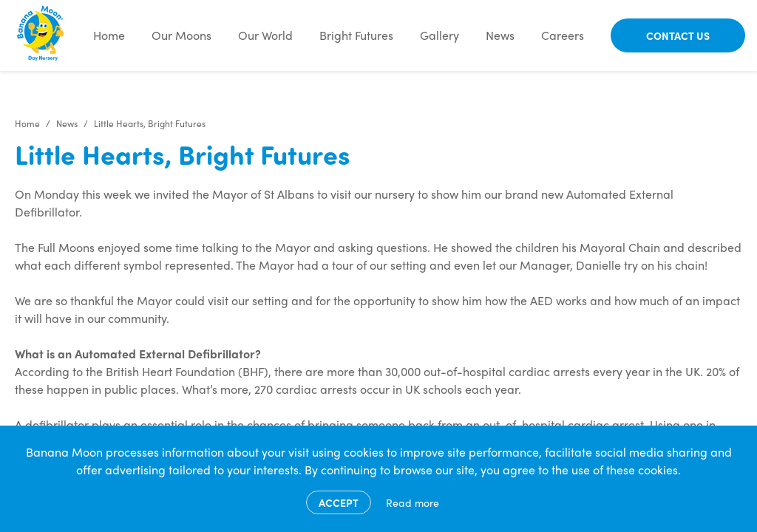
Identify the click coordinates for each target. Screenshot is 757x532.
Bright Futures (356, 35)
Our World (265, 35)
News (500, 35)
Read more (413, 502)
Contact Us (678, 35)
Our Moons (181, 35)
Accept (339, 502)
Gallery (439, 35)
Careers (563, 35)
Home (109, 35)
